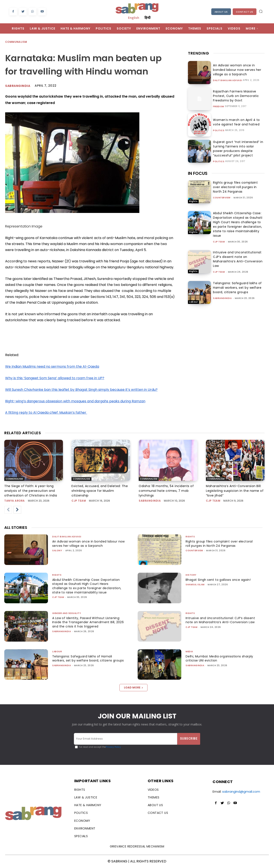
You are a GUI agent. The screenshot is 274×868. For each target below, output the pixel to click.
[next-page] (17, 510)
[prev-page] (8, 510)
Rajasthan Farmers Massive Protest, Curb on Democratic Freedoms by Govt (235, 96)
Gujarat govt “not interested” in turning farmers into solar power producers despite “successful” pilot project (237, 149)
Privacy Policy (113, 747)
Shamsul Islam (195, 585)
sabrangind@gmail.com (241, 791)
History (191, 575)
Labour (194, 302)
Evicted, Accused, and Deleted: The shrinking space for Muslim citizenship (100, 491)
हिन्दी (147, 18)
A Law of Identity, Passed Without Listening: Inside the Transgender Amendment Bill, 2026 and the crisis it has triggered (88, 622)
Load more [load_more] (133, 687)
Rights (193, 201)
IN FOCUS (198, 173)
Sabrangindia (18, 86)
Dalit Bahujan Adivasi (228, 80)
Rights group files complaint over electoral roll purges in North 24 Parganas (235, 187)
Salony (57, 551)
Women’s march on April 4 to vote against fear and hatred (235, 122)
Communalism (16, 42)
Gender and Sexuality (67, 613)
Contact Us (245, 12)
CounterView (222, 198)
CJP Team (219, 242)
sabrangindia (222, 298)
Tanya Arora (15, 501)
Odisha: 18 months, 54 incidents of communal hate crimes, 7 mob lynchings (166, 491)
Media (189, 652)
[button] (261, 11)
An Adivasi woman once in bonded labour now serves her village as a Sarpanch (236, 70)
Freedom (219, 107)
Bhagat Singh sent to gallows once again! (220, 580)
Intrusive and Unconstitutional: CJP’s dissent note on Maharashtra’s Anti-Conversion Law (238, 259)
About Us (221, 12)
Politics (219, 131)
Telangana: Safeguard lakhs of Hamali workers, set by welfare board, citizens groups (237, 288)
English (134, 18)
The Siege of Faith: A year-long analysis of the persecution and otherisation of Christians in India (31, 491)
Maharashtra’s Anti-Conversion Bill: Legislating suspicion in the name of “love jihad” (235, 491)
